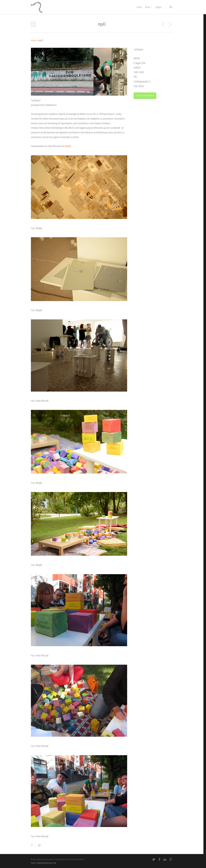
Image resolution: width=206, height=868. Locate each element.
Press (55, 863)
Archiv (149, 7)
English (158, 7)
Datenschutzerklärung (45, 863)
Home (139, 7)
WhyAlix (68, 146)
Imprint (34, 863)
